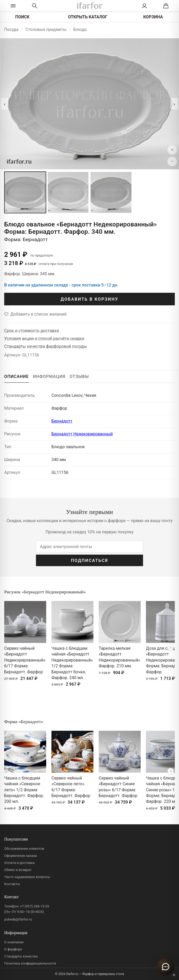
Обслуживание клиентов (24, 849)
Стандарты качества (21, 956)
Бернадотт (62, 421)
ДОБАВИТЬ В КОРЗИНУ (89, 299)
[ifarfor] (89, 6)
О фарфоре (13, 949)
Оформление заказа (21, 856)
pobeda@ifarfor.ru (18, 919)
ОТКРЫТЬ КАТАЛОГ (88, 17)
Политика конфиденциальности (30, 963)
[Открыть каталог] (13, 6)
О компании (14, 942)
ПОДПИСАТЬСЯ (89, 561)
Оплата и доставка (19, 863)
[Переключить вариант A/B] (174, 975)
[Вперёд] (171, 647)
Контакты (12, 884)
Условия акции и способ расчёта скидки (44, 339)
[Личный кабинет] (144, 6)
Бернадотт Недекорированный (82, 434)
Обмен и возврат (18, 870)
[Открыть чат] (166, 967)
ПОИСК (22, 17)
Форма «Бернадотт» (24, 722)
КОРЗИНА (153, 17)
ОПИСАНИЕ (17, 377)
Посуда (11, 29)
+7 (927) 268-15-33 (35, 906)
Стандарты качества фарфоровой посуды (46, 346)
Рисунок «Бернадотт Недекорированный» (45, 592)
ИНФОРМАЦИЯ (49, 377)
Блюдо (80, 29)
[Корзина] (166, 6)
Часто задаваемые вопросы (27, 877)
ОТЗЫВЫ (79, 377)
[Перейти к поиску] (35, 6)
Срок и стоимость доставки (32, 331)
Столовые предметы (46, 29)
